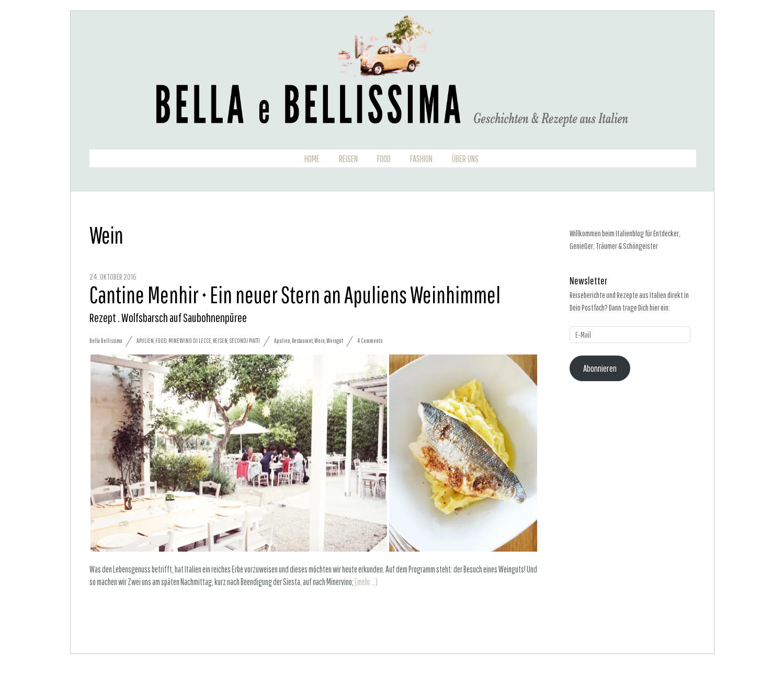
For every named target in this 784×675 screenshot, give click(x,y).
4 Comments (370, 341)
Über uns (465, 159)
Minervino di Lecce (190, 341)
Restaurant (302, 341)
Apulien (145, 341)
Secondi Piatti (245, 341)
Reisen (348, 159)
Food (384, 159)
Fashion (421, 159)
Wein (320, 341)
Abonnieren (600, 368)
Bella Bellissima (106, 341)
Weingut (335, 341)
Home (312, 159)
